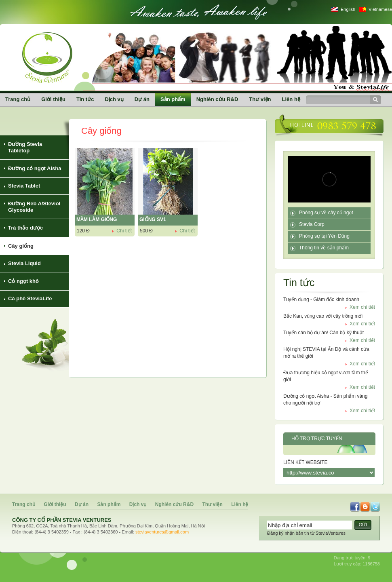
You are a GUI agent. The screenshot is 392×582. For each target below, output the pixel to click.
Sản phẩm (173, 99)
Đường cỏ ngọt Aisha (35, 168)
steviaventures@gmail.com (162, 532)
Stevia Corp (312, 224)
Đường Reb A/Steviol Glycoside (34, 207)
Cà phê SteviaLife (30, 298)
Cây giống (21, 246)
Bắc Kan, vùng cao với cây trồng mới (323, 316)
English (348, 9)
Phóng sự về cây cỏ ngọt (326, 213)
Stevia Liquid (24, 263)
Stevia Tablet (24, 186)
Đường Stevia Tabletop (25, 147)
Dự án (142, 99)
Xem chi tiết (362, 307)
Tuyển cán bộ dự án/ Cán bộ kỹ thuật (324, 333)
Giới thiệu (53, 99)
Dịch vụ (114, 99)
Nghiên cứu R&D (217, 99)
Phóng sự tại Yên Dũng (324, 236)
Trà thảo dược (25, 228)
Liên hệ (291, 99)
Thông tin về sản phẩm (324, 248)
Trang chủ (18, 99)
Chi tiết (124, 231)
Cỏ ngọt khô (23, 281)
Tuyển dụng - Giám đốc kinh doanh (321, 299)
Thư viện (260, 99)
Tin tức (85, 99)
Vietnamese (380, 9)
